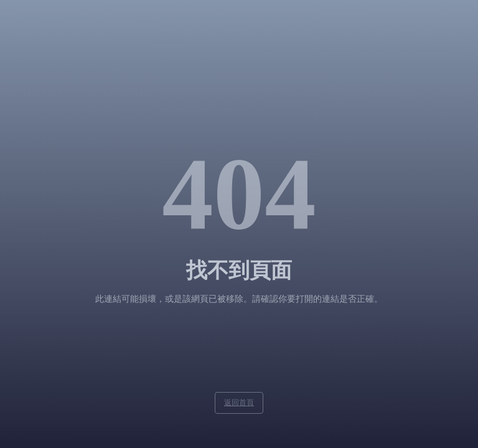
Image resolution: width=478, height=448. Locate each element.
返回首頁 (239, 403)
